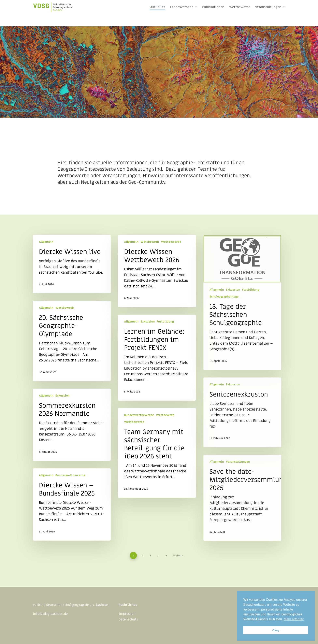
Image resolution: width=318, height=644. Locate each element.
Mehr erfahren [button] (294, 619)
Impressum (128, 614)
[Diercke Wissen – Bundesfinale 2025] (72, 504)
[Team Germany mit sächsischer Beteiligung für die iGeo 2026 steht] (157, 453)
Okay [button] (276, 630)
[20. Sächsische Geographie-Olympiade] (72, 341)
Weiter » (178, 556)
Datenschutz (128, 619)
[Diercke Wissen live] (72, 264)
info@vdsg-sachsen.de (50, 614)
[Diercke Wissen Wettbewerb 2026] (157, 271)
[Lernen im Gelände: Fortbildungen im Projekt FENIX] (157, 358)
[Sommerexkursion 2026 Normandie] (72, 425)
